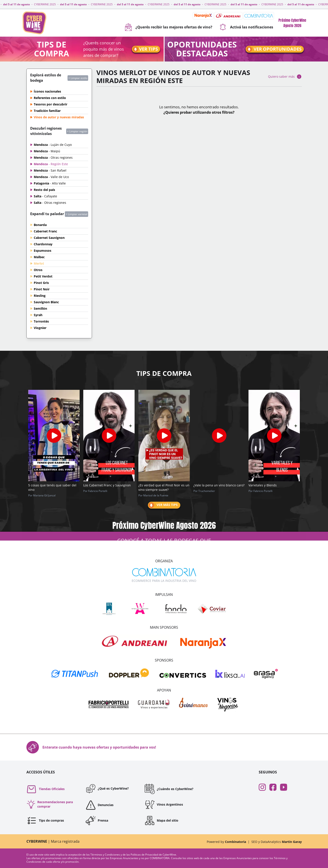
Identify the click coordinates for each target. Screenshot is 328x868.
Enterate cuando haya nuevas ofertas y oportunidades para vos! (91, 747)
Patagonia (50, 183)
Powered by (226, 842)
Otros (38, 270)
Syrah (38, 315)
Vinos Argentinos (164, 805)
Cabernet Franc (45, 231)
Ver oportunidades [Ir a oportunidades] (274, 49)
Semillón (40, 308)
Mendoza (53, 145)
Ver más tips (163, 505)
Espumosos (43, 251)
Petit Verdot (43, 276)
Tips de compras (45, 820)
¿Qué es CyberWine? (107, 789)
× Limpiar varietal (77, 214)
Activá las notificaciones (246, 27)
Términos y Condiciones (105, 855)
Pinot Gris (41, 283)
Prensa (97, 820)
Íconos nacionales (47, 91)
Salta (45, 196)
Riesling (40, 296)
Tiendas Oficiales (46, 789)
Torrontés (41, 321)
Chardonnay (43, 244)
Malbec (39, 257)
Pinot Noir (42, 289)
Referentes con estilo (50, 98)
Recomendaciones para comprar (50, 804)
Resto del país (44, 190)
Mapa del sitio (161, 820)
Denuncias (99, 805)
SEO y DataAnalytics (277, 842)
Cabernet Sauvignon (49, 238)
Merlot (39, 263)
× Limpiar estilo (78, 78)
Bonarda (40, 225)
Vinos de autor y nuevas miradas (59, 117)
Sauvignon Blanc (46, 302)
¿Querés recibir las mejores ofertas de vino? (169, 27)
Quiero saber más (285, 77)
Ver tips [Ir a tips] (145, 49)
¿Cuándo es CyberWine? (169, 789)
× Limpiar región (77, 131)
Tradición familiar (47, 111)
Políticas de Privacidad (145, 855)
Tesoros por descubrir (51, 104)
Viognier (40, 328)
